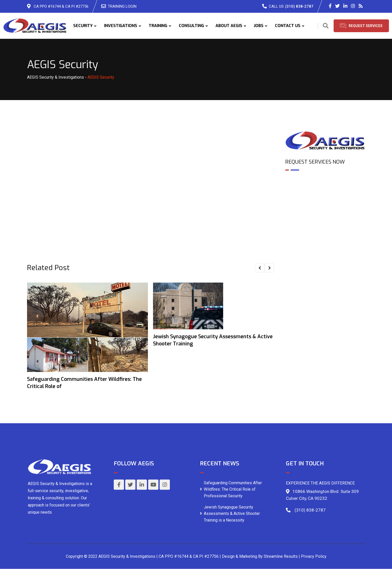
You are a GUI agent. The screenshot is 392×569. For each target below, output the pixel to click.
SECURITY (83, 26)
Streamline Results (281, 556)
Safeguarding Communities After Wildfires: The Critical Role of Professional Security (233, 489)
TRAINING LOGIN (122, 6)
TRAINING (158, 26)
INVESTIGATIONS (121, 26)
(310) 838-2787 (299, 6)
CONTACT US (288, 26)
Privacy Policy (314, 556)
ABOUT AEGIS (229, 26)
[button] (260, 268)
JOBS (259, 26)
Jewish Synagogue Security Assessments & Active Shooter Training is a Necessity (232, 513)
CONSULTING (191, 26)
